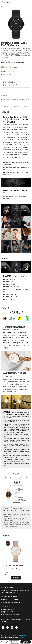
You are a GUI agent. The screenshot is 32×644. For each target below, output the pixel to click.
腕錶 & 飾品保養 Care (7, 602)
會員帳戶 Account (25, 590)
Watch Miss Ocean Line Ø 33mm (15, 569)
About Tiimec (5, 590)
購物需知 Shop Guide (7, 600)
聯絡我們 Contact (18, 602)
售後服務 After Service (20, 600)
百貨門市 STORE (14, 590)
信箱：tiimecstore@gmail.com (10, 615)
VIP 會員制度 (5, 593)
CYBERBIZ (21, 638)
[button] (30, 561)
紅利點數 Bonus (13, 593)
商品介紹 (6, 107)
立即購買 (26, 642)
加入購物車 (14, 642)
